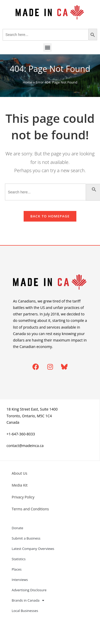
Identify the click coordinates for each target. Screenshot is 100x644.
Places (17, 569)
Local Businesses (25, 611)
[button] (47, 47)
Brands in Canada (28, 600)
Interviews (20, 580)
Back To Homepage (50, 216)
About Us (19, 473)
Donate (17, 528)
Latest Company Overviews (33, 549)
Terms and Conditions (30, 509)
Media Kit (20, 485)
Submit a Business (26, 538)
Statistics (19, 559)
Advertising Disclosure (29, 590)
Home (27, 82)
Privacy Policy (23, 497)
